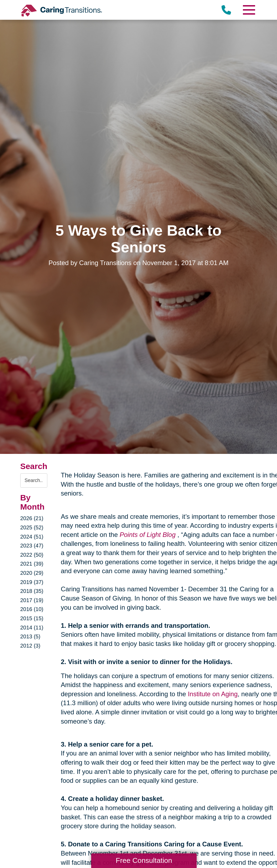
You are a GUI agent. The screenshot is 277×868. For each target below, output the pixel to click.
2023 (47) (32, 546)
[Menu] (249, 10)
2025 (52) (32, 527)
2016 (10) (32, 609)
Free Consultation (144, 860)
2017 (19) (32, 600)
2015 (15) (32, 618)
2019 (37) (32, 582)
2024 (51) (32, 537)
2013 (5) (30, 636)
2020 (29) (32, 573)
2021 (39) (32, 564)
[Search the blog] (34, 481)
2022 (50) (32, 555)
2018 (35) (32, 591)
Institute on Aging (213, 694)
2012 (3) (30, 646)
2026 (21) (32, 518)
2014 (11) (32, 628)
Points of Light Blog (148, 535)
